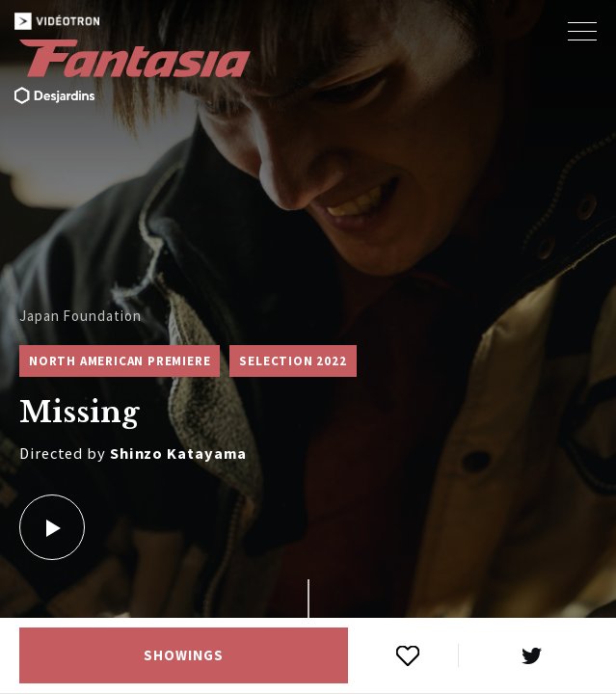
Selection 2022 (293, 361)
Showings (183, 655)
